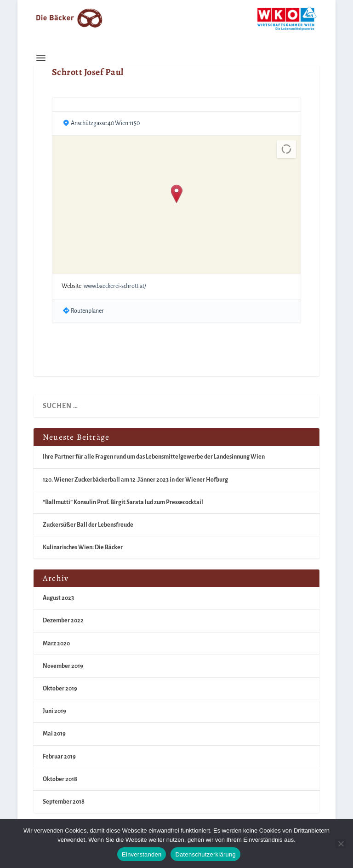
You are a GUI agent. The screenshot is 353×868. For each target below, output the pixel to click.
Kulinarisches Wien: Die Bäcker (83, 547)
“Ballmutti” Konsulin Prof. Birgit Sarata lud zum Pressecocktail (123, 502)
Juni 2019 (54, 711)
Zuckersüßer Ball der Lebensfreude (88, 525)
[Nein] (341, 844)
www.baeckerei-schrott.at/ (115, 286)
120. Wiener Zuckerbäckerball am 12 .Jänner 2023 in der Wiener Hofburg (135, 480)
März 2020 (56, 644)
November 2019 (63, 666)
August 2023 (58, 598)
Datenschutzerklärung (205, 854)
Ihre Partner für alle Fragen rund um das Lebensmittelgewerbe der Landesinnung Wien (154, 457)
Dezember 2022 (63, 621)
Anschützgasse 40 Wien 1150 (105, 123)
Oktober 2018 (60, 779)
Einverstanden (142, 854)
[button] (177, 195)
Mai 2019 (54, 734)
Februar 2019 (59, 757)
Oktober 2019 (60, 689)
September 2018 (64, 802)
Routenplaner (87, 311)
